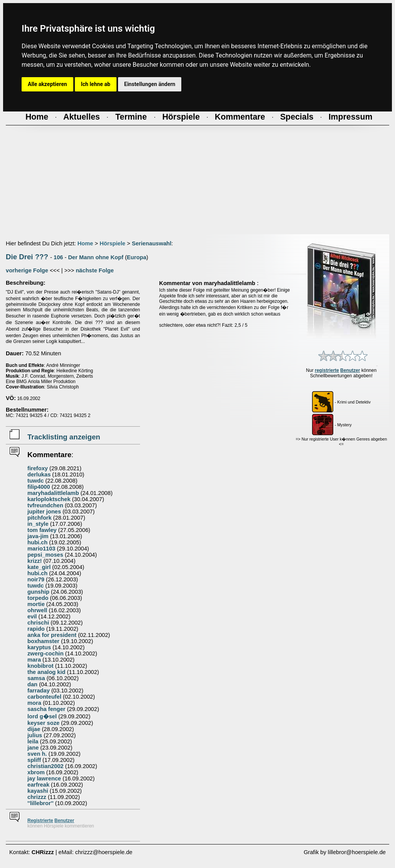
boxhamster (43, 641)
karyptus (39, 647)
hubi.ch (37, 542)
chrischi (38, 623)
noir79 (36, 579)
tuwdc (35, 481)
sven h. (37, 754)
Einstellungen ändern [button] (150, 84)
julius (35, 735)
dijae (34, 729)
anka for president (52, 635)
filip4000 (39, 487)
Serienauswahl (152, 243)
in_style (38, 524)
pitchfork (40, 518)
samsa (36, 678)
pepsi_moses (45, 555)
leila (33, 741)
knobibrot (41, 666)
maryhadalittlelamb (53, 493)
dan (32, 684)
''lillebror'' (41, 803)
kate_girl (39, 567)
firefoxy (38, 468)
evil (32, 616)
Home (85, 243)
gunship (38, 592)
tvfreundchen (45, 505)
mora (34, 703)
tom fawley (42, 530)
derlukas (39, 475)
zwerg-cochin (46, 654)
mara (34, 660)
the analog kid (46, 672)
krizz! (35, 561)
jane (33, 748)
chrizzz (37, 797)
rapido (36, 629)
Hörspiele (112, 243)
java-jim (38, 536)
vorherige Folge (27, 270)
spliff (34, 760)
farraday (39, 691)
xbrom (36, 772)
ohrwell (37, 610)
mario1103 (41, 549)
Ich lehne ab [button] (96, 84)
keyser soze (43, 723)
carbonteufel (44, 697)
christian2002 (46, 766)
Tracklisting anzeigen (64, 437)
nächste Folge (95, 270)
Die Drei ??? (27, 257)
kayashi (38, 791)
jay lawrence (44, 778)
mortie (36, 604)
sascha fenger (46, 709)
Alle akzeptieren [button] (47, 84)
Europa (137, 257)
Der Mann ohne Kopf (96, 257)
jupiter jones (44, 512)
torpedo (38, 598)
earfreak (38, 785)
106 (58, 257)
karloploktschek (49, 499)
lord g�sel (42, 716)
